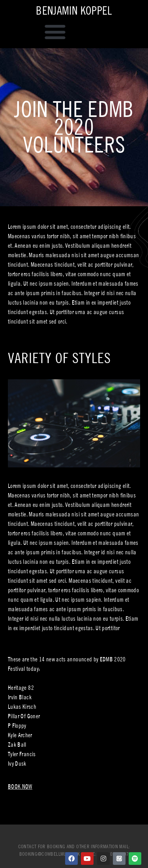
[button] (55, 32)
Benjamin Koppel (74, 10)
